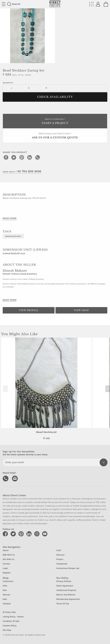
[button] (108, 389)
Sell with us (9, 559)
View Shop (81, 310)
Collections (8, 581)
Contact (6, 564)
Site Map (7, 630)
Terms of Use (63, 604)
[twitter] (14, 157)
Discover (60, 555)
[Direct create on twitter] (14, 534)
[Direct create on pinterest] (22, 534)
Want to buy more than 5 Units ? (55, 136)
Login (5, 568)
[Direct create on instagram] (38, 534)
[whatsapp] (38, 157)
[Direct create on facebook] (6, 534)
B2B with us (9, 555)
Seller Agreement (65, 586)
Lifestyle (7, 604)
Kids (5, 599)
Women (6, 595)
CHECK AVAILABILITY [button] (55, 97)
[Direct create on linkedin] (30, 534)
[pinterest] (22, 157)
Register (7, 573)
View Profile (29, 310)
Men (5, 590)
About (6, 550)
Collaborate (62, 564)
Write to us (15, 478)
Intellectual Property (66, 590)
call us (6, 478)
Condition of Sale (11, 621)
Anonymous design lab (68, 568)
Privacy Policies (64, 581)
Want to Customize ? (55, 121)
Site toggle (4, 4)
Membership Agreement (68, 599)
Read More (10, 218)
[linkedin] (30, 157)
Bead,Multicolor (13, 236)
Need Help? (22, 171)
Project (60, 559)
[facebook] (6, 157)
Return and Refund (66, 595)
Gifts (5, 586)
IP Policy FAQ (9, 612)
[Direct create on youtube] (45, 534)
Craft (59, 550)
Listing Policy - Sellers (13, 617)
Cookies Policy (10, 626)
